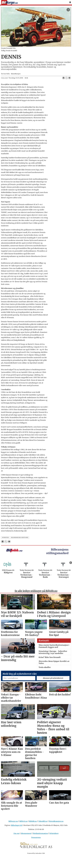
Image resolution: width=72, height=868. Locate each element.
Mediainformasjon (40, 833)
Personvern (36, 837)
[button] (71, 563)
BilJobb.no (33, 821)
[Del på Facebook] (63, 78)
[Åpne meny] (70, 2)
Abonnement (26, 833)
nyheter (5, 538)
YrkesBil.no (43, 821)
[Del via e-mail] (69, 78)
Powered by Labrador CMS (36, 853)
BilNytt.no (24, 821)
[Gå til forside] (9, 2)
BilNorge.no (13, 821)
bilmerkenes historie (20, 538)
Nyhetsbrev (54, 833)
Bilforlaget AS (17, 825)
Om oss (16, 833)
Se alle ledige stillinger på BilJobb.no (36, 591)
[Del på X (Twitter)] (66, 78)
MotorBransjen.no (56, 821)
